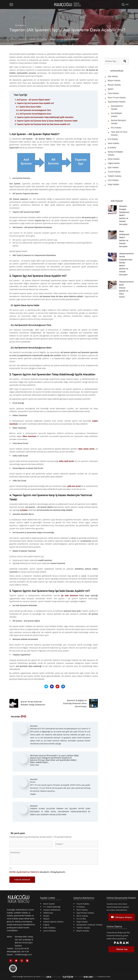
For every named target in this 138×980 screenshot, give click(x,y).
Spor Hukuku (113, 167)
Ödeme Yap (122, 949)
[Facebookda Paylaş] (52, 686)
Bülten (111, 89)
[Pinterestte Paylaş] (57, 686)
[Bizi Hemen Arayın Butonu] (49, 975)
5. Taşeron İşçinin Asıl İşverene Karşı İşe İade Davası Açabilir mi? (43, 124)
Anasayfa (13, 39)
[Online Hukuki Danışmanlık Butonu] (88, 975)
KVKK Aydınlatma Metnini (24, 872)
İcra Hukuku (113, 139)
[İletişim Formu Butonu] (68, 977)
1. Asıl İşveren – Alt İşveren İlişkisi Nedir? (33, 100)
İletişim (46, 919)
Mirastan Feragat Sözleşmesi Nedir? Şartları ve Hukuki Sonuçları (124, 215)
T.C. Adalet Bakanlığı (52, 907)
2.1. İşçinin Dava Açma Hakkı (29, 107)
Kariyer (46, 916)
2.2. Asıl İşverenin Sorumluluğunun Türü (33, 110)
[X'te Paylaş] (46, 686)
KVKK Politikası (49, 928)
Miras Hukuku (114, 159)
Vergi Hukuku (113, 184)
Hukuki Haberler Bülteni (53, 922)
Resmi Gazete (49, 904)
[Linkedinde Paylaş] (63, 686)
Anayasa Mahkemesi (52, 910)
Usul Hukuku (113, 180)
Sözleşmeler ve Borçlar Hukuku (90, 925)
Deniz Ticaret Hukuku (117, 98)
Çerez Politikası (50, 931)
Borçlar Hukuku (114, 85)
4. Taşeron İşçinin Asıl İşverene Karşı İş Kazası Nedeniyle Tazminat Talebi (46, 121)
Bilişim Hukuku (114, 80)
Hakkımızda (48, 913)
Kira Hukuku (116, 128)
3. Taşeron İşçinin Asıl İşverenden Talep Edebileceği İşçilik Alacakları (44, 117)
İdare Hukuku (114, 143)
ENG (127, 4)
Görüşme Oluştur (122, 917)
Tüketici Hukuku (115, 176)
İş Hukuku (20, 25)
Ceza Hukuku (113, 93)
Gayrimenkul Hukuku (117, 102)
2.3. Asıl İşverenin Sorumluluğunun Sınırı (34, 114)
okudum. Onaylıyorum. (37, 872)
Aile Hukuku (113, 76)
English (46, 925)
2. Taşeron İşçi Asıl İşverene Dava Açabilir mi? (34, 103)
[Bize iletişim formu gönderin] (68, 975)
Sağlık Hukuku (114, 163)
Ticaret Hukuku (114, 172)
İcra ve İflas (81, 919)
